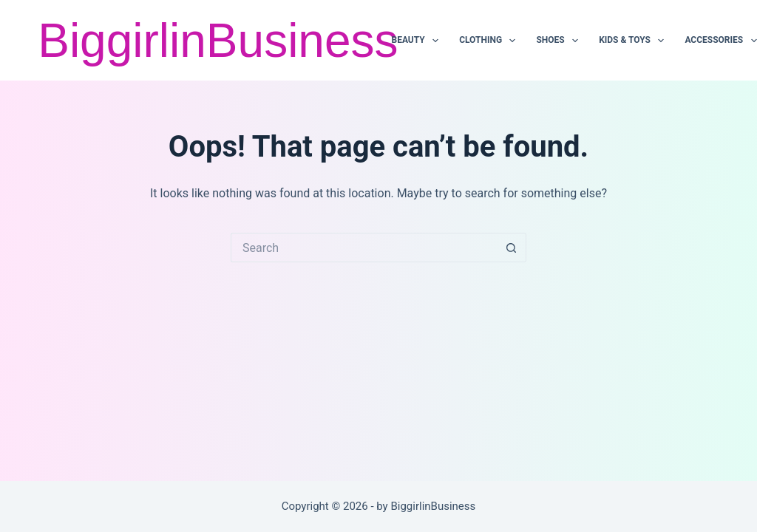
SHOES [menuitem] (560, 41)
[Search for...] (364, 248)
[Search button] (512, 248)
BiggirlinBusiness (218, 41)
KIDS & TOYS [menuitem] (634, 41)
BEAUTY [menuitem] (418, 41)
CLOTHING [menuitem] (490, 41)
